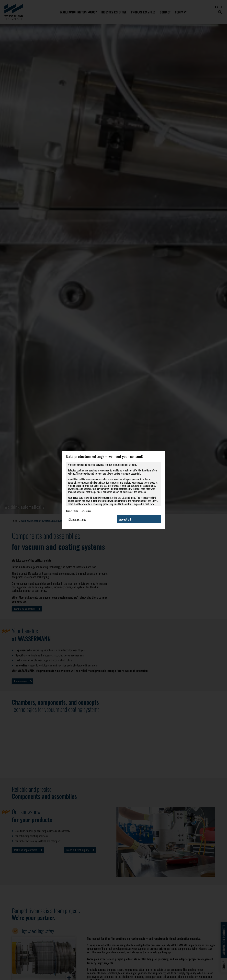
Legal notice (86, 511)
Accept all (125, 519)
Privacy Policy (72, 511)
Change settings (77, 519)
